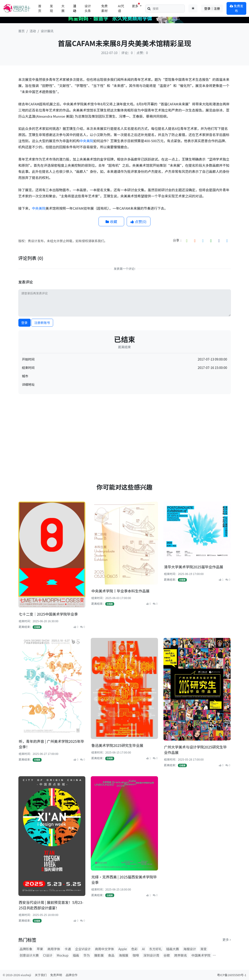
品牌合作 (71, 975)
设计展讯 (47, 31)
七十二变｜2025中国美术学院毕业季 (48, 614)
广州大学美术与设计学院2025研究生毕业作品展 (195, 750)
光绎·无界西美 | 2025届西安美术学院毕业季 (124, 880)
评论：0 (127, 53)
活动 (74, 8)
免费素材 (104, 8)
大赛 (63, 8)
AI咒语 (121, 8)
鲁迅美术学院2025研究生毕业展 (117, 745)
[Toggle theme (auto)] (193, 8)
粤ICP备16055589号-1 (232, 975)
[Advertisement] (125, 430)
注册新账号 (42, 323)
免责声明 (56, 975)
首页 (40, 8)
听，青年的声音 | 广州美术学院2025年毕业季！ (52, 744)
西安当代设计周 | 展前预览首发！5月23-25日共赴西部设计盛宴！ (51, 905)
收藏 (111, 221)
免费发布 (237, 8)
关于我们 (41, 975)
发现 (51, 8)
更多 (227, 940)
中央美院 (86, 141)
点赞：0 (142, 53)
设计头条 (88, 8)
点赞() (138, 221)
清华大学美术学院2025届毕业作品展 (193, 567)
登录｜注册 (212, 8)
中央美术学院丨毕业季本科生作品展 (120, 591)
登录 (25, 323)
